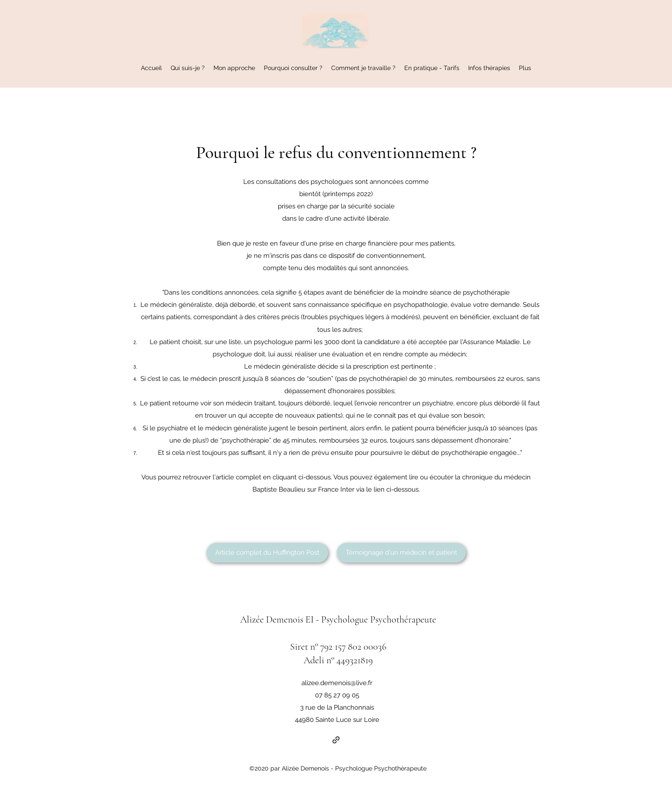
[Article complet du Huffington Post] (267, 553)
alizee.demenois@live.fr (337, 683)
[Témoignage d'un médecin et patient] (401, 553)
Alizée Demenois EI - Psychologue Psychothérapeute (338, 619)
